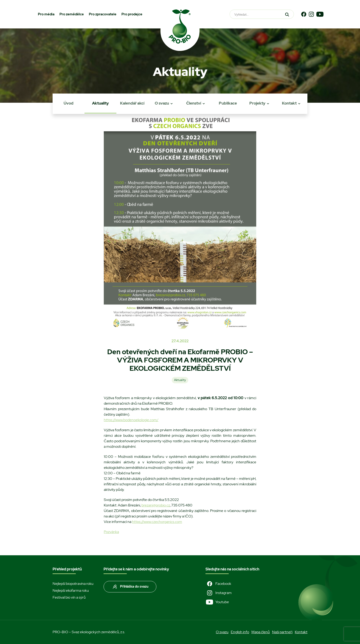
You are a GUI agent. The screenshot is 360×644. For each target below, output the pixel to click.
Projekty (257, 103)
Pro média (46, 14)
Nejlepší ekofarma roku (71, 590)
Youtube (217, 602)
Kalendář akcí (132, 103)
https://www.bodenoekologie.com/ (131, 420)
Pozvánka (111, 532)
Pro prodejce (132, 14)
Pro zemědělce (72, 14)
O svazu (162, 103)
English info (240, 632)
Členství (194, 103)
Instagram (219, 593)
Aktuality (100, 103)
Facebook (218, 584)
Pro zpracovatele (103, 14)
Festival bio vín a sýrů (69, 597)
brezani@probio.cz (156, 505)
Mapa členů (261, 632)
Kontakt (289, 103)
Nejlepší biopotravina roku (73, 584)
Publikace (228, 103)
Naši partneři (282, 632)
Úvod (69, 103)
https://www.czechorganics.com (157, 522)
